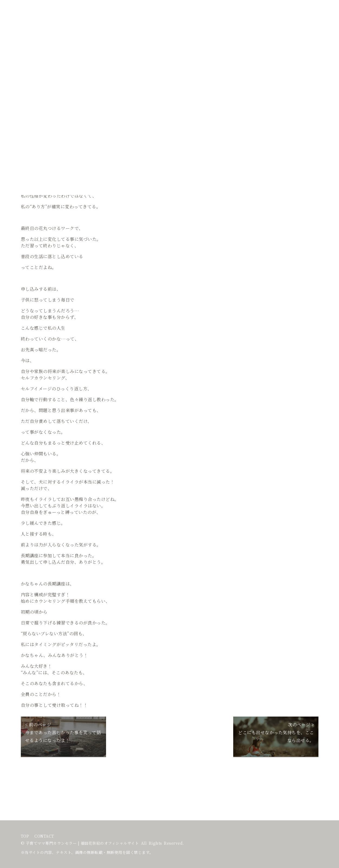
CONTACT (44, 836)
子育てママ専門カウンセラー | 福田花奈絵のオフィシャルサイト (82, 843)
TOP (25, 836)
